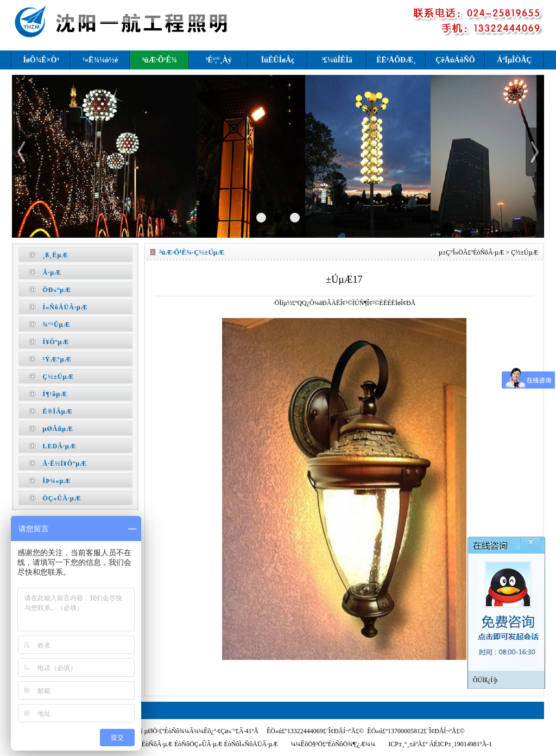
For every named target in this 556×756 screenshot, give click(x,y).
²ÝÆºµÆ (57, 359)
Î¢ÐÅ (408, 303)
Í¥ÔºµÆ (56, 342)
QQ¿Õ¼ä (309, 303)
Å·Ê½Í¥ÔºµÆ (65, 463)
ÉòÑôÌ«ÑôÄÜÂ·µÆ (251, 744)
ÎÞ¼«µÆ (57, 481)
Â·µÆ (52, 272)
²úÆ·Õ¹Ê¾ (159, 60)
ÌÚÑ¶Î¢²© (366, 303)
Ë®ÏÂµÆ (58, 411)
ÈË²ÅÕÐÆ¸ (396, 60)
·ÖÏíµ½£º (285, 303)
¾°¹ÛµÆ (57, 325)
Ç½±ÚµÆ (59, 377)
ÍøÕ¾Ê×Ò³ (41, 60)
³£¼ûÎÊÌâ (337, 60)
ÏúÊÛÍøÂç (278, 60)
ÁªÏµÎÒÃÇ (514, 60)
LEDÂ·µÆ (60, 446)
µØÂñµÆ (58, 429)
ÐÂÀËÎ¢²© (337, 303)
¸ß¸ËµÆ (56, 255)
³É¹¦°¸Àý (218, 60)
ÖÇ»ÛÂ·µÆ (62, 498)
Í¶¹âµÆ (55, 394)
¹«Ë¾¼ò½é (100, 60)
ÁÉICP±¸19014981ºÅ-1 (460, 744)
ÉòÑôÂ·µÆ (488, 252)
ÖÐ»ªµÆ (57, 290)
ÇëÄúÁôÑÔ (455, 60)
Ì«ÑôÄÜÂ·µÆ (65, 307)
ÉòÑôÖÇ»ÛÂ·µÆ (198, 744)
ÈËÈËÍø (390, 303)
